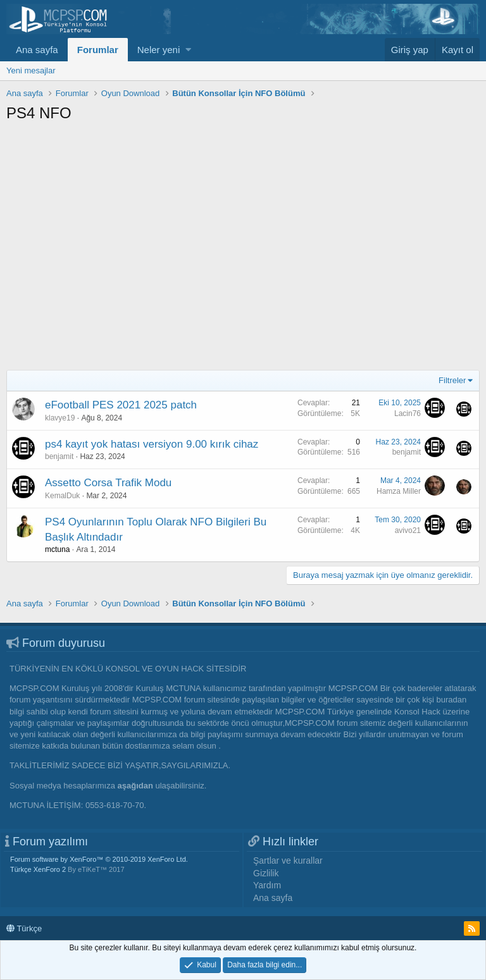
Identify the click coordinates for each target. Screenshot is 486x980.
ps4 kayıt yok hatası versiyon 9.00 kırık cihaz (152, 444)
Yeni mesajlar (31, 70)
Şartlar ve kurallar (288, 861)
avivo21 (408, 530)
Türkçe (24, 928)
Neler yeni (159, 50)
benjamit (59, 456)
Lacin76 (408, 413)
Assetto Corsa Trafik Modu (108, 483)
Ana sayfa (37, 50)
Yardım (267, 885)
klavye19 (60, 418)
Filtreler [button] (452, 380)
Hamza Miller (399, 491)
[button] (188, 50)
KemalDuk (62, 496)
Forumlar (98, 50)
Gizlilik (266, 873)
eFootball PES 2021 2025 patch (121, 405)
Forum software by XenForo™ (99, 859)
